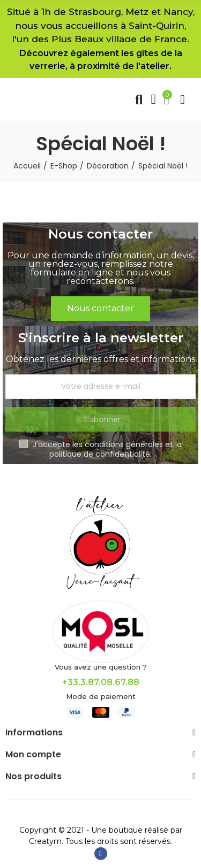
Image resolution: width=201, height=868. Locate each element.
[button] (100, 309)
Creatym (45, 841)
